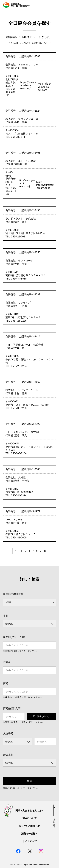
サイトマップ (30, 841)
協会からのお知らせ (29, 826)
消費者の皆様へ (29, 834)
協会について (30, 818)
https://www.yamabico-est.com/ (28, 85)
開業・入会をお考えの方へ (30, 811)
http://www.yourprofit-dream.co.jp (26, 183)
